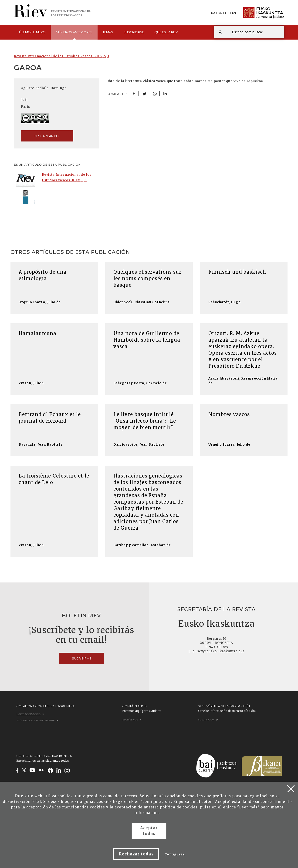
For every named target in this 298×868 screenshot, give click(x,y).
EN (234, 13)
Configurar (175, 854)
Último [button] (32, 32)
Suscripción (208, 720)
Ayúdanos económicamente (37, 721)
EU (213, 13)
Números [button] (74, 35)
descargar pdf (47, 136)
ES (220, 13)
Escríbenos (132, 720)
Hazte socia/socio (30, 714)
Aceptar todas (149, 831)
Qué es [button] (166, 32)
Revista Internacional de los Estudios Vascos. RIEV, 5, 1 (62, 56)
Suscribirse (134, 32)
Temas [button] (108, 32)
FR (227, 13)
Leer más (248, 807)
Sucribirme (82, 658)
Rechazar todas (136, 854)
